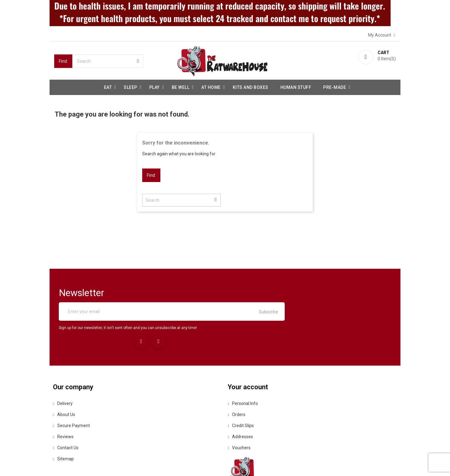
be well (181, 86)
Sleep (131, 86)
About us (65, 386)
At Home (211, 86)
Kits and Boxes (251, 86)
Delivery (64, 375)
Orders (238, 386)
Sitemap (65, 430)
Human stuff (296, 86)
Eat (108, 86)
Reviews (64, 408)
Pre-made (335, 86)
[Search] (108, 60)
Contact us (67, 419)
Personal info (245, 375)
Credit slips (243, 397)
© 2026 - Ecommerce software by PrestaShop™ (101, 464)
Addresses (242, 408)
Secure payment (73, 397)
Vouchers (241, 419)
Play (155, 86)
